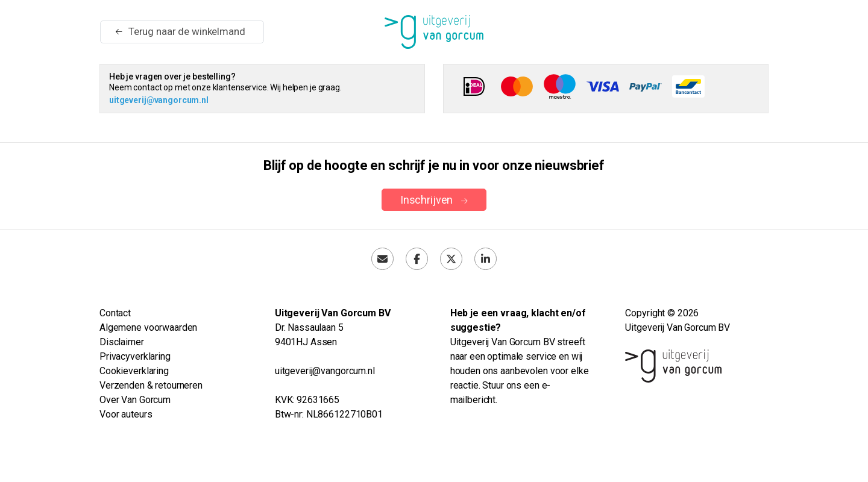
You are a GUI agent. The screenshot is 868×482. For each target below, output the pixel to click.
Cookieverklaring (134, 371)
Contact (115, 313)
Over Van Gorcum (135, 400)
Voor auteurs (126, 414)
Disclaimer (122, 342)
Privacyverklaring (135, 356)
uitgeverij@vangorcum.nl (159, 100)
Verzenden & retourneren (151, 385)
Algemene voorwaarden (148, 327)
